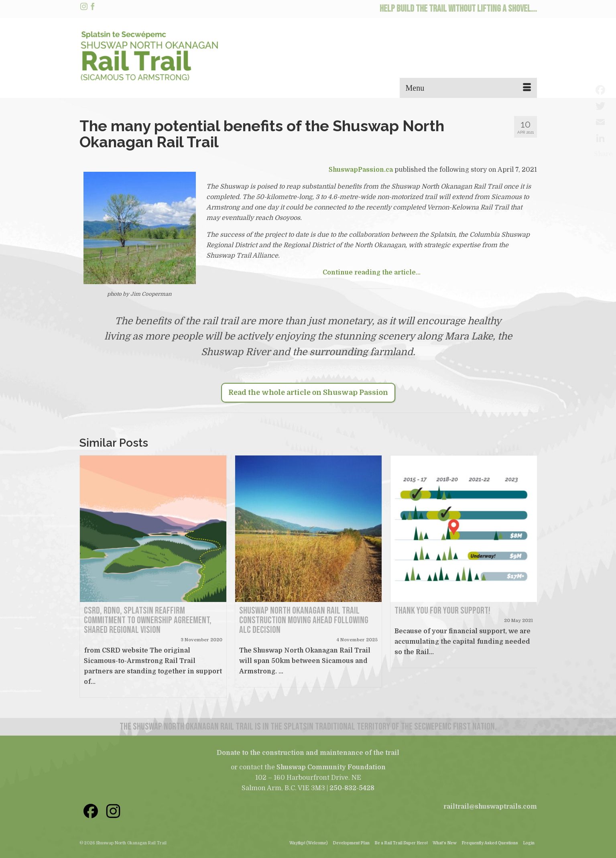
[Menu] (468, 88)
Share (603, 154)
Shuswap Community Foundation (331, 767)
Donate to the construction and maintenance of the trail (308, 753)
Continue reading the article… (372, 272)
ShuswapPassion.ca (361, 170)
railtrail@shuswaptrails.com (490, 807)
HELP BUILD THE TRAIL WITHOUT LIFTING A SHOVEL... (458, 9)
